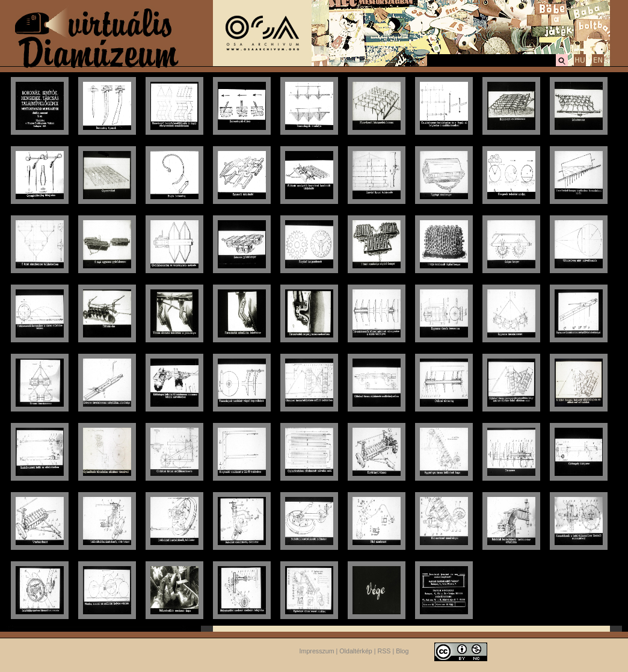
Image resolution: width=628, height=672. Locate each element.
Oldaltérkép (356, 651)
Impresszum (317, 651)
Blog (402, 651)
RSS (384, 651)
